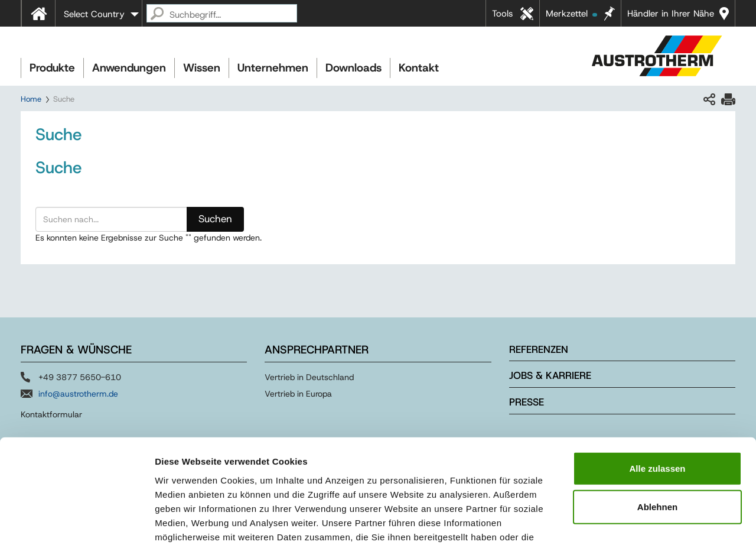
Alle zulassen (657, 391)
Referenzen (539, 349)
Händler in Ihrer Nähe (671, 14)
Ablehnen (657, 430)
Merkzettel (571, 14)
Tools (502, 14)
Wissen (202, 68)
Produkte (52, 68)
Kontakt (419, 68)
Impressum (437, 474)
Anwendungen (129, 68)
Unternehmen (273, 68)
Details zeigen (628, 522)
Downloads (353, 68)
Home (31, 99)
